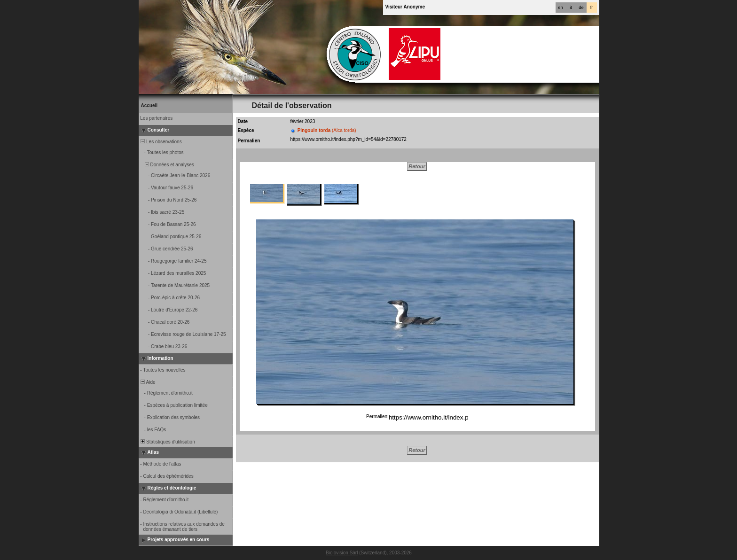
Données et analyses (167, 165)
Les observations (161, 142)
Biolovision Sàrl (342, 553)
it (571, 8)
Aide (148, 382)
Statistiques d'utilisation (167, 442)
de (581, 8)
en (560, 8)
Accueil (149, 105)
